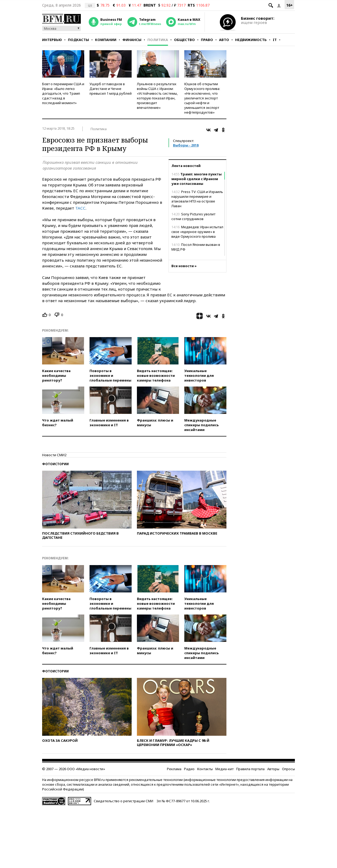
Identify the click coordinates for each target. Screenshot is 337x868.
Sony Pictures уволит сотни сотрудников (193, 216)
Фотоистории (55, 464)
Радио (189, 769)
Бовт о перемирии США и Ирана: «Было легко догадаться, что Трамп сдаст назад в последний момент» (63, 93)
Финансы (132, 40)
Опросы (288, 769)
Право (207, 40)
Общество (184, 40)
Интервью (52, 40)
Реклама (174, 769)
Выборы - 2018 (186, 145)
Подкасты (78, 40)
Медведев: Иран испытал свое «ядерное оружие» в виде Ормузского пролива (197, 232)
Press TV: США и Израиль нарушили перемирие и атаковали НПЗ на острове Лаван (197, 199)
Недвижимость (251, 40)
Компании (106, 40)
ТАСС (80, 208)
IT (275, 40)
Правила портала (250, 769)
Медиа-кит (224, 769)
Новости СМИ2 (54, 455)
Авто (224, 40)
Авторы (273, 769)
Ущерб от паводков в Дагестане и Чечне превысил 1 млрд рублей (111, 89)
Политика (158, 40)
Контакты (205, 769)
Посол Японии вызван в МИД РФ (196, 247)
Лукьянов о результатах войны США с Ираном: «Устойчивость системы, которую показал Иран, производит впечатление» (157, 96)
